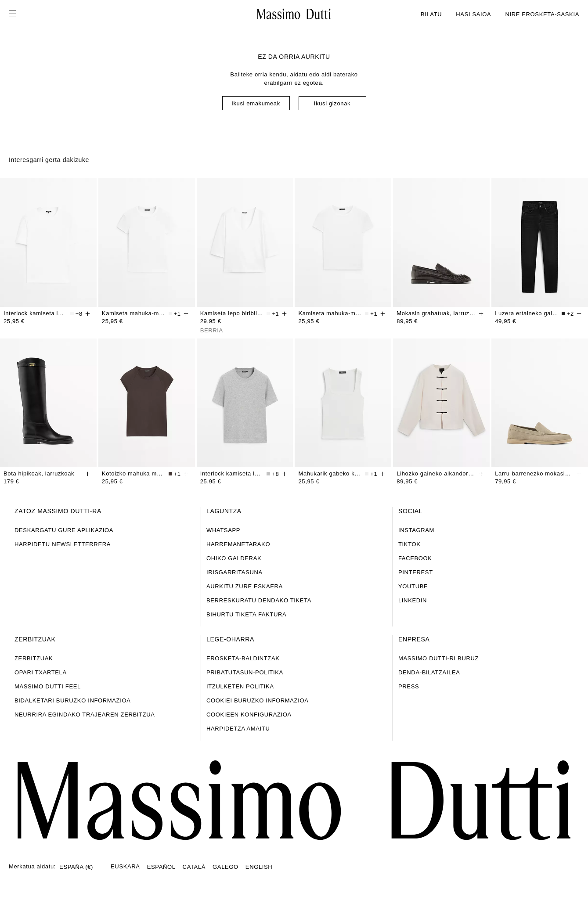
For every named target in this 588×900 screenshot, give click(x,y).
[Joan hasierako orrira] (294, 800)
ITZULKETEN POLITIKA (240, 686)
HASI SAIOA (473, 14)
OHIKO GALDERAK (234, 558)
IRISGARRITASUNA (234, 572)
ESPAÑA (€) (76, 867)
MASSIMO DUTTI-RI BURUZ (438, 658)
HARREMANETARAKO (238, 544)
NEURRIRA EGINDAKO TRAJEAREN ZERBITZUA (85, 715)
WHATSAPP (223, 530)
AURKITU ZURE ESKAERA (245, 586)
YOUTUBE (413, 586)
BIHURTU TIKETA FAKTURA (246, 614)
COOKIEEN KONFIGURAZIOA (249, 715)
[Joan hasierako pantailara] (294, 14)
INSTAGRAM (416, 530)
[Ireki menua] (15, 14)
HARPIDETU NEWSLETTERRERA (63, 544)
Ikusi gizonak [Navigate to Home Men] (332, 103)
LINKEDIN (413, 600)
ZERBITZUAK (34, 658)
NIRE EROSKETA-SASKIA (542, 14)
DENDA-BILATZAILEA (429, 672)
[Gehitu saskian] (88, 313)
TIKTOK (409, 544)
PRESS (409, 686)
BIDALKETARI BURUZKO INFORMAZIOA (72, 700)
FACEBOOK (415, 558)
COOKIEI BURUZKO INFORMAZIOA (258, 700)
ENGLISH (259, 867)
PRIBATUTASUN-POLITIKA (245, 672)
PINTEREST (416, 572)
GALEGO (225, 867)
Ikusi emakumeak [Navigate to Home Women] (256, 103)
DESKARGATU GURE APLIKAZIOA (64, 530)
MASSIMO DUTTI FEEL (48, 686)
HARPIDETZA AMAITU (238, 729)
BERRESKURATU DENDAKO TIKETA (259, 600)
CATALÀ (194, 867)
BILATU (431, 14)
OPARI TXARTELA (41, 672)
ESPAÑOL (161, 867)
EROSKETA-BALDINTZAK (243, 658)
